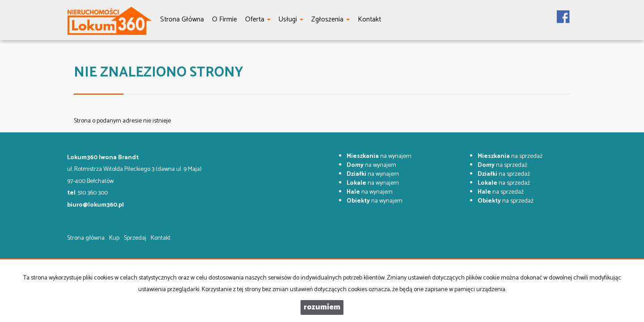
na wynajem (379, 156)
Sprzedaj (135, 238)
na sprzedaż (510, 156)
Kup (114, 238)
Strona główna (86, 238)
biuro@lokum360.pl (95, 205)
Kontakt (161, 238)
